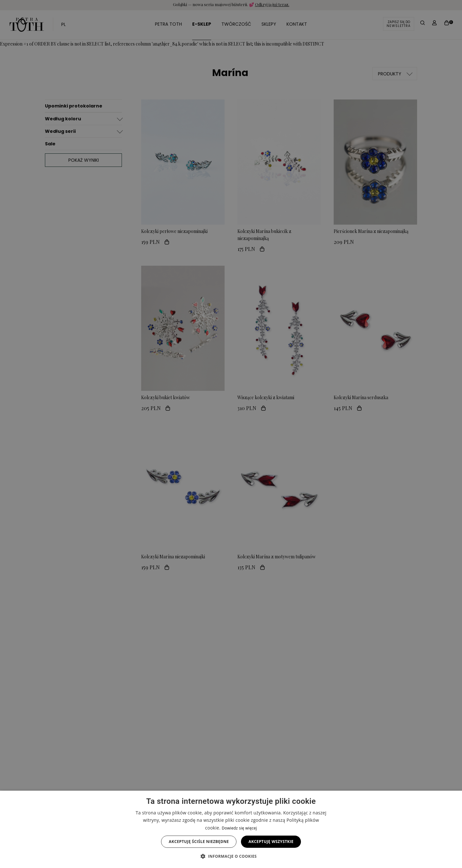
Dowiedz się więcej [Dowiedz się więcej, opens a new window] (239, 828)
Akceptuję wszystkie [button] (271, 842)
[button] (231, 856)
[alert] (231, 434)
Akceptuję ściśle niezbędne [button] (199, 842)
